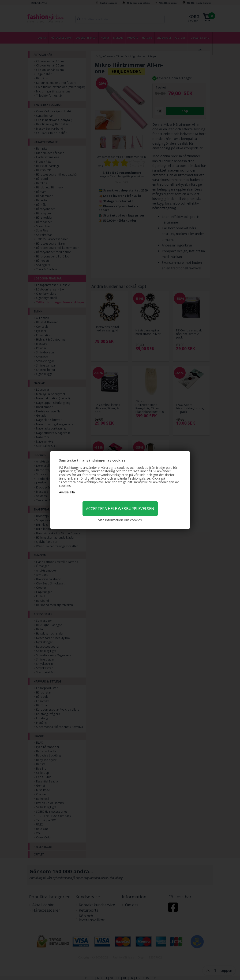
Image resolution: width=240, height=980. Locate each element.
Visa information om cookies (120, 520)
